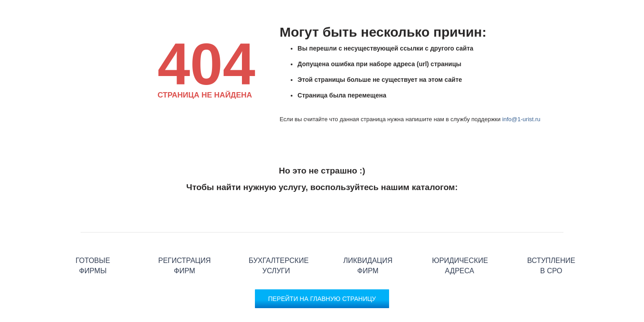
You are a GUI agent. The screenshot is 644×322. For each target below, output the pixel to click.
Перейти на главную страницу (322, 299)
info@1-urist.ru (521, 119)
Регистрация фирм (184, 232)
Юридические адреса (460, 232)
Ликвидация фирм (368, 232)
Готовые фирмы (93, 232)
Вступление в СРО (551, 232)
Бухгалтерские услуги (276, 232)
